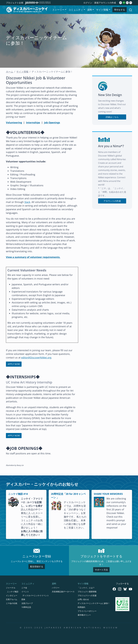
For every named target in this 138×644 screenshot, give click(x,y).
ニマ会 (24, 588)
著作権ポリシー (84, 615)
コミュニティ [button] (76, 10)
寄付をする (120, 10)
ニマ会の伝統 (12, 603)
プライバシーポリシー (87, 611)
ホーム (10, 72)
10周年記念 (26, 607)
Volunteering (14, 122)
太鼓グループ (27, 603)
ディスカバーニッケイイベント (36, 595)
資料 (54, 584)
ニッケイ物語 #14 (18, 494)
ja (124, 3)
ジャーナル (11, 588)
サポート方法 (101, 570)
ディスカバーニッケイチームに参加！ (94, 603)
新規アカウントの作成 (105, 3)
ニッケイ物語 (13, 592)
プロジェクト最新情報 (87, 592)
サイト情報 (22, 72)
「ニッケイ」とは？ (86, 588)
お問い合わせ (83, 599)
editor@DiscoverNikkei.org (36, 358)
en (120, 3)
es (127, 3)
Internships (33, 122)
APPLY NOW (14, 364)
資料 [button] (90, 10)
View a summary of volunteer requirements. (33, 257)
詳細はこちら (112, 117)
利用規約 (81, 607)
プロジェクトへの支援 (87, 595)
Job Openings (52, 122)
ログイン (88, 3)
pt (131, 3)
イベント (25, 592)
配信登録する (37, 567)
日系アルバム (12, 599)
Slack (27, 202)
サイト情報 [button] (102, 10)
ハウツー (56, 588)
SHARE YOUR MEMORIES (108, 494)
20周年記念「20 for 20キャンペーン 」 (68, 496)
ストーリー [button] (58, 10)
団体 (23, 599)
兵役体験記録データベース (63, 592)
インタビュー (12, 595)
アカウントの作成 (112, 201)
